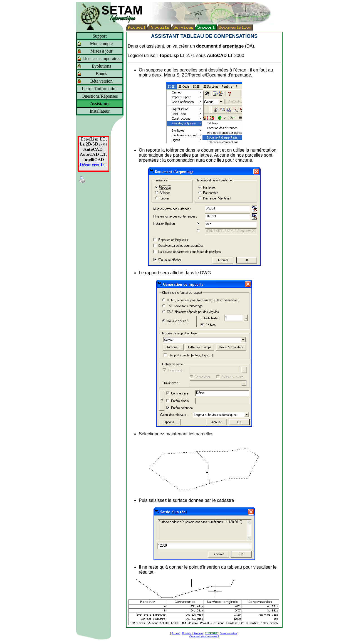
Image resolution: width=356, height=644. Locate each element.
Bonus (101, 74)
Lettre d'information (100, 89)
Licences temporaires (101, 59)
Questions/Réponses (100, 96)
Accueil (176, 633)
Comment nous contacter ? (204, 636)
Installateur (100, 111)
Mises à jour (101, 51)
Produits (187, 633)
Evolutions (101, 66)
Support (100, 36)
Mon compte (101, 44)
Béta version (101, 81)
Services (198, 633)
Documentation (228, 633)
